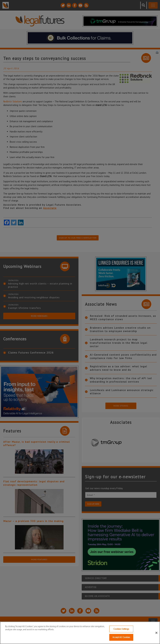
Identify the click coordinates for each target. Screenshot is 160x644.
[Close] (156, 633)
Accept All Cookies (121, 638)
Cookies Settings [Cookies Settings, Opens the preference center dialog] (121, 629)
